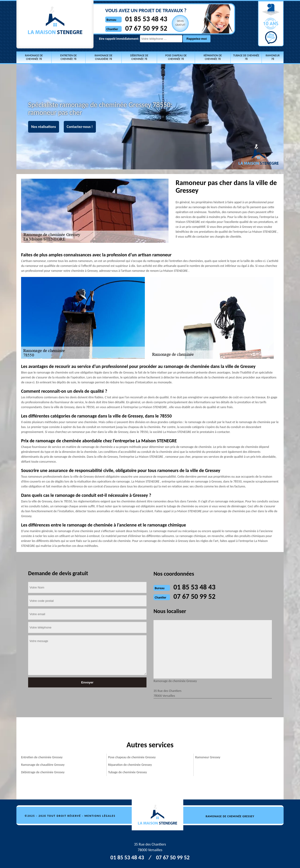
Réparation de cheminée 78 (213, 57)
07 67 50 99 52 (141, 28)
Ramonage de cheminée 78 (34, 57)
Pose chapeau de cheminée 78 (176, 57)
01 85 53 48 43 (141, 19)
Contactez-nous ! (80, 127)
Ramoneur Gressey (208, 757)
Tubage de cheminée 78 (246, 57)
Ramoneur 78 (272, 57)
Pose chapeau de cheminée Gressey (132, 757)
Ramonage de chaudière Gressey (43, 765)
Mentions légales (100, 816)
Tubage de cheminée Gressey (127, 772)
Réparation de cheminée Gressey (130, 765)
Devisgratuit (175, 23)
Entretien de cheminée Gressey (42, 757)
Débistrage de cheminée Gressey (43, 772)
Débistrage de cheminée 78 (139, 57)
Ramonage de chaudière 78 (104, 57)
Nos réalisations (44, 127)
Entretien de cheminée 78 (68, 57)
